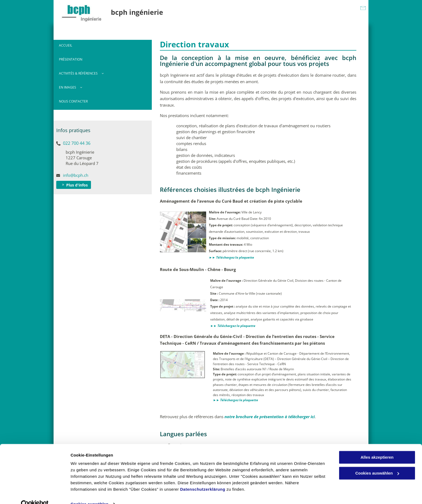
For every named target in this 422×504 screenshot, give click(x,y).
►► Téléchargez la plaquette (231, 257)
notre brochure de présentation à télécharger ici (270, 417)
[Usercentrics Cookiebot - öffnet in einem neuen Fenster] (35, 494)
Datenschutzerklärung (203, 479)
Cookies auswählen (89, 493)
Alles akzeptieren (377, 447)
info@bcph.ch (76, 175)
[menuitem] (103, 47)
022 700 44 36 (77, 143)
